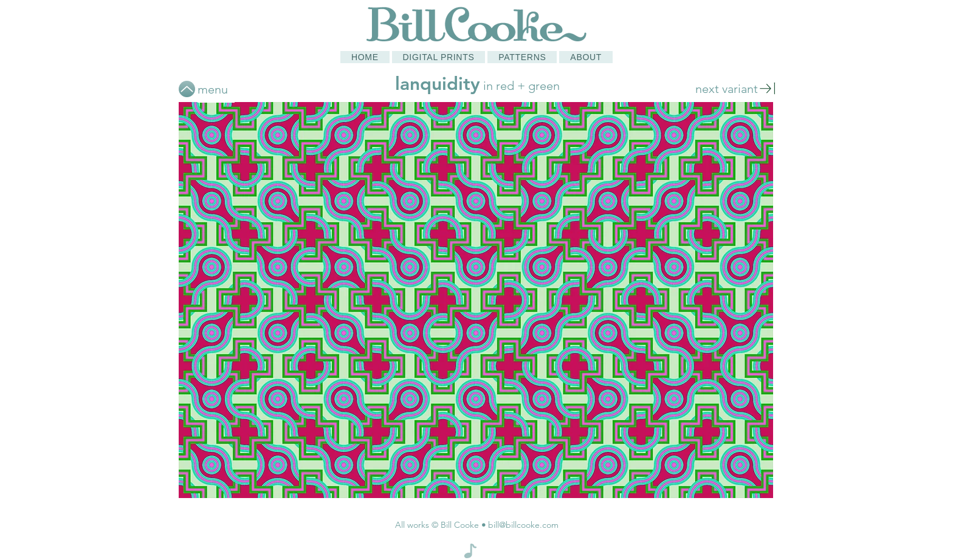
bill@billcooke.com (523, 525)
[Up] (187, 89)
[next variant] (736, 88)
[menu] (216, 89)
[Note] (470, 551)
